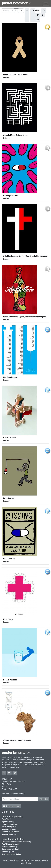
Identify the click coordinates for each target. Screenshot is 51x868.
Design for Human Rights (11, 854)
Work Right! (6, 819)
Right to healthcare (9, 834)
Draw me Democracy (10, 847)
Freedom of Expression (10, 832)
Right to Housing (8, 822)
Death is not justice (9, 827)
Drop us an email (11, 806)
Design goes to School (10, 849)
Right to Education (9, 829)
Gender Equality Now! (10, 824)
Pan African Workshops (11, 844)
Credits (28, 863)
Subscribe (44, 799)
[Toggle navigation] (46, 3)
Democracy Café (8, 852)
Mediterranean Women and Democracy (16, 842)
